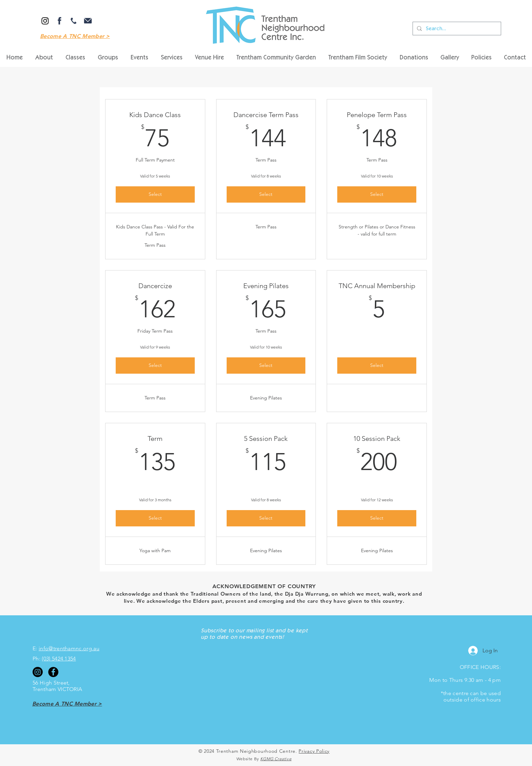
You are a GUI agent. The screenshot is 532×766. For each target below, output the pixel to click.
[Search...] (456, 29)
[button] (209, 58)
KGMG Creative (276, 759)
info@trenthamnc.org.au (69, 648)
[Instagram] (45, 21)
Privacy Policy (314, 751)
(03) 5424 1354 (59, 659)
